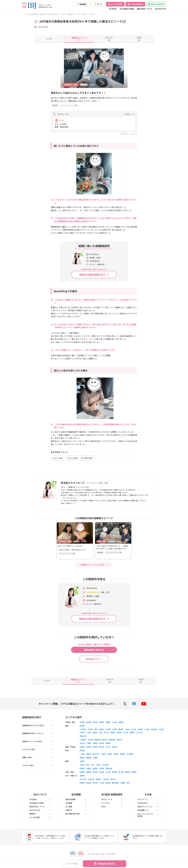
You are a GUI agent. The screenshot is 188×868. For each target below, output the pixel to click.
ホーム (24, 14)
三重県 (95, 758)
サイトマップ (148, 799)
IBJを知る (113, 9)
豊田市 (116, 754)
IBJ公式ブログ (160, 9)
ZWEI (112, 807)
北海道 (82, 722)
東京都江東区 (43, 14)
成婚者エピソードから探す (38, 741)
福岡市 (98, 779)
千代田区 (83, 729)
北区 (101, 732)
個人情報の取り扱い (76, 814)
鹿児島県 (115, 783)
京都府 (89, 768)
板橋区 (113, 732)
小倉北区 (106, 779)
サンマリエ (112, 803)
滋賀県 (95, 768)
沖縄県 (123, 783)
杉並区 (89, 732)
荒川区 (106, 732)
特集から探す (38, 758)
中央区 (90, 729)
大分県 (102, 783)
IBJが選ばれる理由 (127, 9)
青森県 (89, 722)
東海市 (110, 754)
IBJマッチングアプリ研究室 (148, 815)
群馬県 (108, 743)
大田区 (147, 729)
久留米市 (91, 779)
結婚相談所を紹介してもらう (38, 733)
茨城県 (95, 743)
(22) (139, 39)
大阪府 (82, 761)
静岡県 (89, 758)
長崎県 (89, 783)
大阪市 (82, 765)
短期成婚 (55, 105)
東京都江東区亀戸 (53, 14)
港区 (96, 729)
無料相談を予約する (107, 864)
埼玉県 (82, 743)
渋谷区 (162, 729)
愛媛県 (127, 772)
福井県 (115, 747)
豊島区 (95, 732)
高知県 (134, 772)
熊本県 (95, 783)
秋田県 (108, 722)
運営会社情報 (76, 799)
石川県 (108, 747)
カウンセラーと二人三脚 (69, 105)
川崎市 (90, 740)
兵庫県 (82, 768)
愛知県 (82, 750)
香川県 (121, 772)
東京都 (82, 726)
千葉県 (89, 743)
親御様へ (40, 814)
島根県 (89, 772)
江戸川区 (140, 732)
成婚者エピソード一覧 (74, 14)
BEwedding (63, 14)
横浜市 (120, 740)
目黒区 (140, 729)
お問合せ (76, 810)
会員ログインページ (148, 807)
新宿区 (102, 729)
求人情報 (76, 807)
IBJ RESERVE (148, 803)
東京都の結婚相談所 (33, 14)
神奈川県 (83, 736)
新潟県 (89, 747)
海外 (128, 783)
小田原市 (83, 740)
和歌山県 (109, 768)
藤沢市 (105, 740)
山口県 (108, 772)
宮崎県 (108, 783)
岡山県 (95, 772)
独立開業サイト (148, 810)
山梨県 (82, 747)
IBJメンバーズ (112, 799)
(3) (79, 39)
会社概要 (76, 803)
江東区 (127, 729)
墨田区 (121, 729)
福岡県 (82, 776)
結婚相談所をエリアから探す (38, 725)
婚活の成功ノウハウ (144, 9)
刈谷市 (103, 754)
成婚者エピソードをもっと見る (92, 565)
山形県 (115, 722)
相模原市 (98, 740)
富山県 (102, 747)
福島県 (121, 722)
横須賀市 (112, 740)
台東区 (115, 729)
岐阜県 (82, 758)
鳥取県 (82, 772)
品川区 (134, 729)
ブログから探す (38, 766)
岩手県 (95, 722)
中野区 (82, 732)
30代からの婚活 (58, 458)
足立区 (126, 732)
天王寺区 (106, 765)
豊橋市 (123, 754)
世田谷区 (154, 729)
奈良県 (102, 768)
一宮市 (82, 754)
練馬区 (119, 732)
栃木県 (102, 743)
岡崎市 (89, 754)
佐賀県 (82, 783)
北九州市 (83, 779)
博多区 (113, 779)
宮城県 (102, 722)
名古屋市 (130, 754)
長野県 (95, 747)
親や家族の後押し (88, 458)
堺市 (88, 765)
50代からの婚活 (72, 458)
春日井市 (96, 754)
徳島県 (115, 772)
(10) (109, 39)
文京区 (108, 729)
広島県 (102, 772)
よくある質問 (40, 817)
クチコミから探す (38, 749)
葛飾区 (132, 732)
